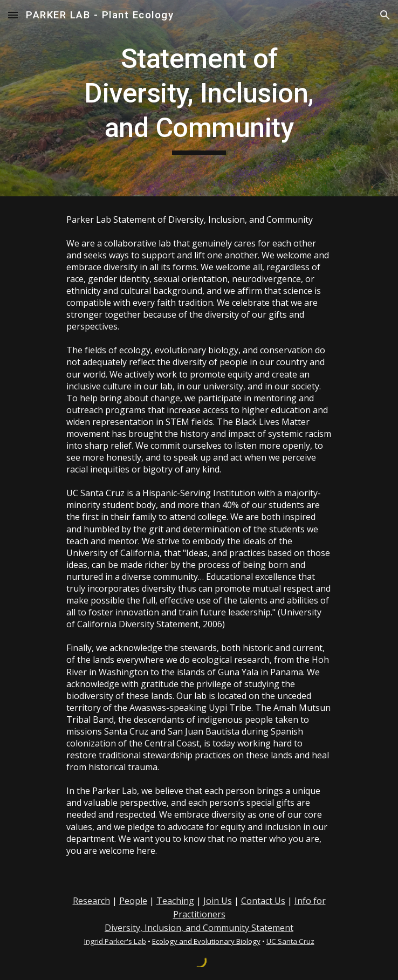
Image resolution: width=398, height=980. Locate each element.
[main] (199, 98)
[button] (13, 15)
